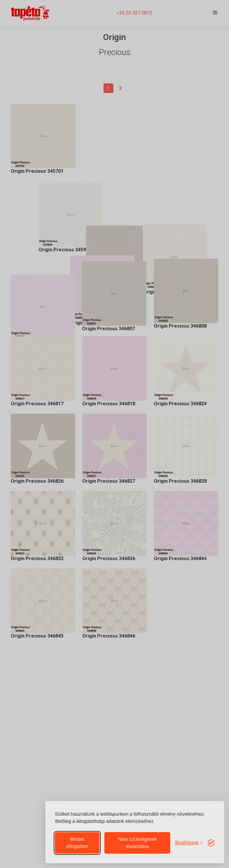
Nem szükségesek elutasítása (137, 843)
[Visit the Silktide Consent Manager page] (211, 843)
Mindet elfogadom (77, 843)
